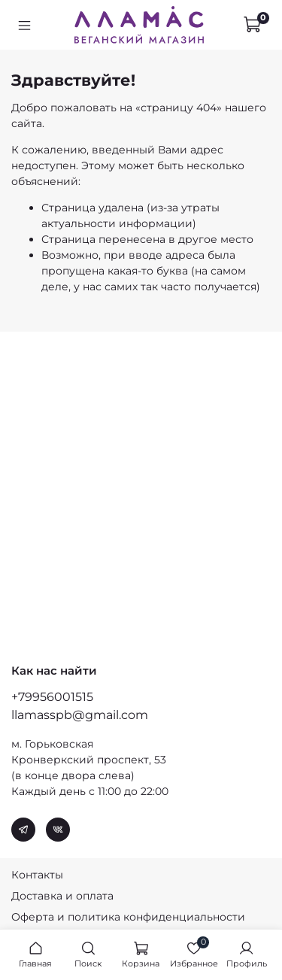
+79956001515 (52, 697)
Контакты (37, 875)
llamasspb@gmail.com (80, 715)
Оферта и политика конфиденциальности (128, 917)
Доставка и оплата (62, 896)
